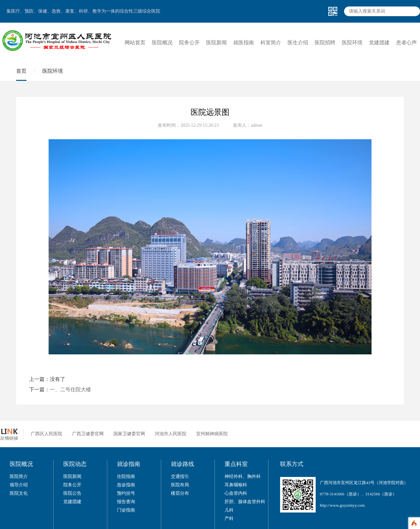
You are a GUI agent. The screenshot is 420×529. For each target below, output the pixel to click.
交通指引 (180, 476)
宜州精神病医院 (212, 434)
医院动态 (75, 464)
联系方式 (292, 464)
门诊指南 (126, 510)
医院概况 (21, 464)
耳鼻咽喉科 (236, 485)
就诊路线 (183, 464)
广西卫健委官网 (88, 434)
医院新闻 (72, 476)
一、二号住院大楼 (70, 389)
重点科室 (236, 464)
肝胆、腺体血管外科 (245, 502)
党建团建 (72, 502)
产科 (229, 518)
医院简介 (19, 476)
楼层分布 (180, 493)
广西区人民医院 (47, 434)
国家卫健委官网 (129, 434)
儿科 (229, 510)
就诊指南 (129, 464)
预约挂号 (126, 493)
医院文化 (19, 493)
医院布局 (180, 485)
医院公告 (72, 493)
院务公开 (72, 485)
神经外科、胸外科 (243, 476)
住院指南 (126, 476)
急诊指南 (126, 485)
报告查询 (126, 502)
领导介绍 (19, 485)
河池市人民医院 (171, 434)
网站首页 (135, 43)
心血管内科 (236, 493)
